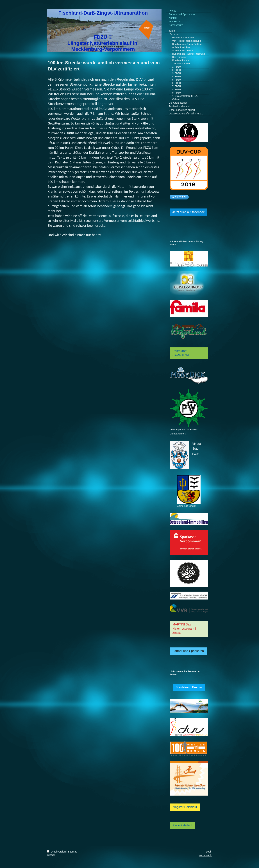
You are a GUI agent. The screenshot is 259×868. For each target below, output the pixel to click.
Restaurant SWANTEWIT (182, 353)
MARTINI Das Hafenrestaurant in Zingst (185, 629)
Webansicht (206, 855)
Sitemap (72, 852)
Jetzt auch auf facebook (188, 212)
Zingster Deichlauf (185, 807)
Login (209, 852)
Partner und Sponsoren (188, 651)
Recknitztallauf (182, 825)
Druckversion (57, 852)
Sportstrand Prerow (189, 687)
